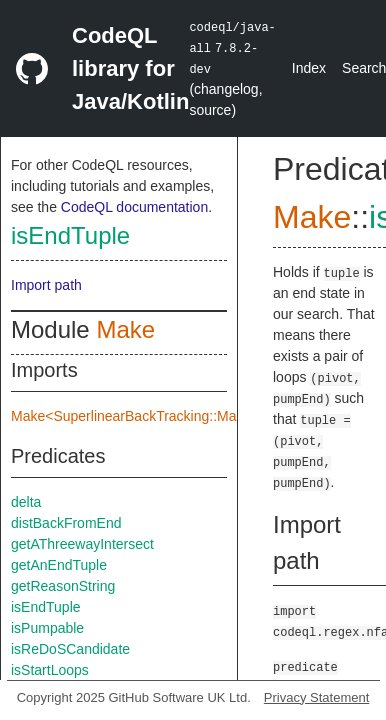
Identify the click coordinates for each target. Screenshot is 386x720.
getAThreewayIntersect (82, 544)
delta (26, 502)
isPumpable (47, 628)
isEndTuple (70, 235)
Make (125, 329)
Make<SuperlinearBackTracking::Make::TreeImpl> (166, 416)
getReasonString (63, 586)
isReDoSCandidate (70, 649)
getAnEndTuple (59, 565)
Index (309, 68)
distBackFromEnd (66, 523)
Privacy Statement (317, 697)
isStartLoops (50, 670)
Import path (46, 285)
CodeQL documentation (134, 207)
